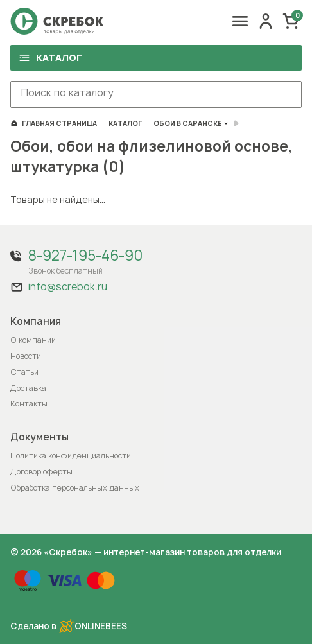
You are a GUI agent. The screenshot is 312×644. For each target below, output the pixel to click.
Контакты (29, 404)
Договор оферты (41, 472)
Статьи (24, 372)
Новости (26, 356)
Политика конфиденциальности (71, 456)
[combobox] (156, 94)
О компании (33, 340)
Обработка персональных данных (75, 488)
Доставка (28, 388)
